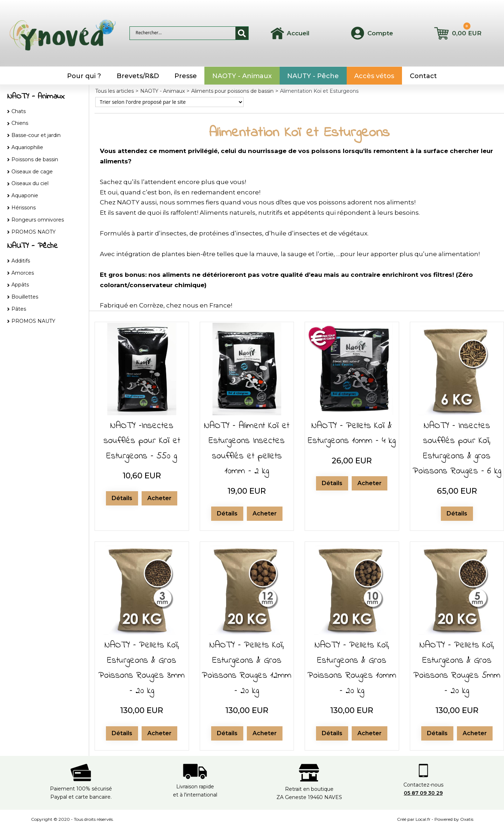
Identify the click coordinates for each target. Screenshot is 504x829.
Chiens (20, 123)
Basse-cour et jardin (36, 135)
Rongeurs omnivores (38, 220)
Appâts (20, 285)
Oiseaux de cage (32, 172)
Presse (186, 76)
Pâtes (19, 309)
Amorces (23, 273)
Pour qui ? (84, 76)
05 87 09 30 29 (423, 793)
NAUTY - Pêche (313, 76)
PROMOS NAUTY (33, 321)
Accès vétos (374, 76)
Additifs (21, 261)
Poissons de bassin (35, 159)
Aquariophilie (27, 147)
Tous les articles (114, 91)
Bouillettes (25, 297)
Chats (19, 111)
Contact (423, 76)
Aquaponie (25, 195)
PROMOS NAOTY (34, 232)
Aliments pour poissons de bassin (232, 91)
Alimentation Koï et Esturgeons (319, 91)
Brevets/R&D (138, 76)
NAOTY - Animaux (242, 76)
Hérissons (24, 208)
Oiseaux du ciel (30, 183)
